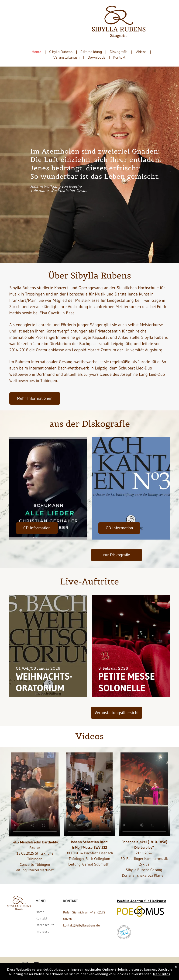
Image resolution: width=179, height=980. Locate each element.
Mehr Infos (162, 974)
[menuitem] (37, 52)
